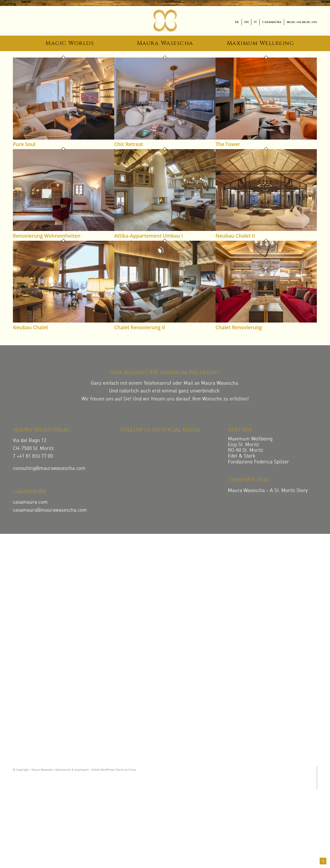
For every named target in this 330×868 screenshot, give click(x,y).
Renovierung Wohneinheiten (47, 236)
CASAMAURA (272, 22)
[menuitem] (237, 22)
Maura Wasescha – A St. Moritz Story (268, 491)
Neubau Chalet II (235, 236)
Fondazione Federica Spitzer (258, 462)
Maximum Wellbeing (250, 439)
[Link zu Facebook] (317, 778)
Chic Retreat (129, 144)
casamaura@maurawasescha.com (50, 510)
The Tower (228, 144)
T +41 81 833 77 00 (33, 456)
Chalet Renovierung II (139, 327)
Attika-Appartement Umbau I (148, 236)
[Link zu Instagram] (317, 770)
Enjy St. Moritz (244, 445)
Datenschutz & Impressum (72, 770)
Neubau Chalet (31, 327)
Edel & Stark (242, 456)
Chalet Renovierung (239, 327)
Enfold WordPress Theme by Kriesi (114, 770)
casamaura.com (30, 502)
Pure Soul (24, 144)
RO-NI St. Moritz (246, 450)
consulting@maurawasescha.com (49, 468)
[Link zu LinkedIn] (317, 785)
